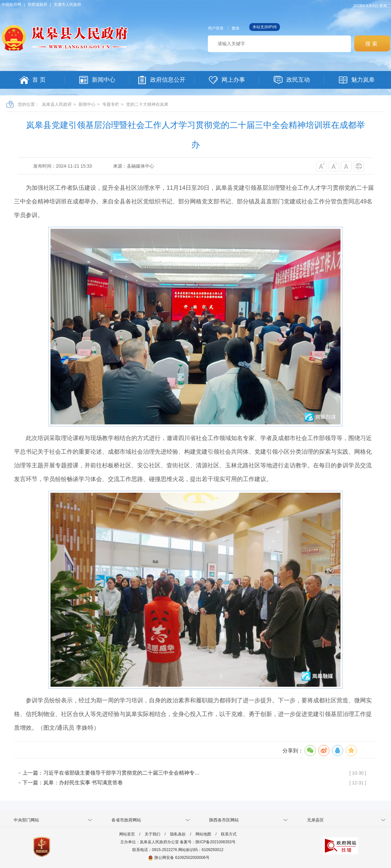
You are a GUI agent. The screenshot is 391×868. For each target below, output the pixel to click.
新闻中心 (87, 104)
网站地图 (203, 834)
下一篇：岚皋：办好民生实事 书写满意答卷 (73, 783)
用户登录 (216, 28)
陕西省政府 (37, 5)
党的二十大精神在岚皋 (147, 104)
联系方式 (229, 834)
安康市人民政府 (67, 5)
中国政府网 (11, 5)
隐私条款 (178, 834)
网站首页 (127, 834)
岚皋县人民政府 (57, 104)
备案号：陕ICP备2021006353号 (208, 842)
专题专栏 (111, 104)
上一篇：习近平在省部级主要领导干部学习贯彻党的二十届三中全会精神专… (111, 773)
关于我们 (152, 834)
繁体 (236, 28)
